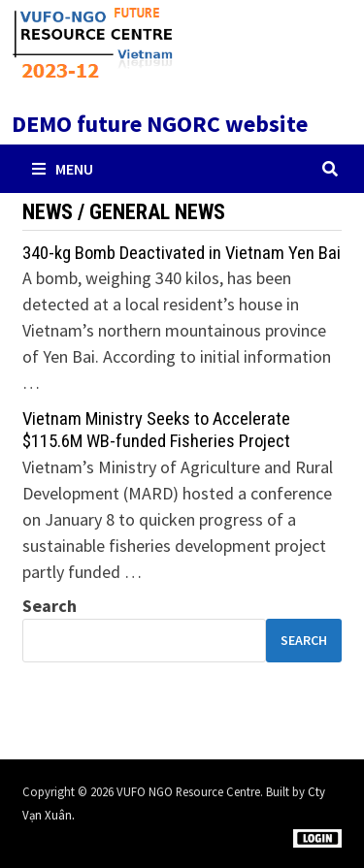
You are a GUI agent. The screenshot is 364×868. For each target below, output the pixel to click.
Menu (63, 169)
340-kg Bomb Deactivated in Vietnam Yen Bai (182, 253)
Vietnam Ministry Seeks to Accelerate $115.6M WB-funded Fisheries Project (156, 430)
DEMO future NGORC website (160, 124)
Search (50, 606)
